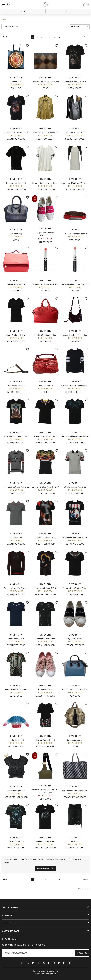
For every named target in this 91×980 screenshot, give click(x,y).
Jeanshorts (75, 841)
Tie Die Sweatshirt (16, 740)
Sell (68, 11)
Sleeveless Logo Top (16, 791)
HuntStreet (46, 4)
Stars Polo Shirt (16, 538)
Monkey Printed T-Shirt (45, 841)
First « (6, 37)
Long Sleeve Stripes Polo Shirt (16, 487)
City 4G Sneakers (45, 690)
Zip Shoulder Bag (45, 386)
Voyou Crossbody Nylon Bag (75, 335)
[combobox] (80, 27)
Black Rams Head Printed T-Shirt (75, 436)
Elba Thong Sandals (16, 386)
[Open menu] (3, 5)
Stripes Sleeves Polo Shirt (75, 487)
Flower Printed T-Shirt (45, 740)
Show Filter (11, 27)
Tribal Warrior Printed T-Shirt (16, 436)
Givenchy (16, 78)
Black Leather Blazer (75, 133)
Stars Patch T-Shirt (16, 639)
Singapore (52, 974)
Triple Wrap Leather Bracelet (75, 234)
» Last (85, 37)
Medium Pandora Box (16, 284)
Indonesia (45, 974)
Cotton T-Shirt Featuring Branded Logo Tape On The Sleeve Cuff (58, 183)
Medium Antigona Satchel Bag (75, 690)
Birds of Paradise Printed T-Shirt (45, 487)
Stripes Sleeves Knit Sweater (16, 588)
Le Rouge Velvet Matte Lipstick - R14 (47, 284)
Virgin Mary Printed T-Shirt (45, 588)
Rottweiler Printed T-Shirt (75, 82)
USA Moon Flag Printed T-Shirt (75, 538)
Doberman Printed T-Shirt (45, 538)
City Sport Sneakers (75, 639)
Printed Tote (16, 82)
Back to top (82, 889)
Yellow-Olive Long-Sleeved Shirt (45, 133)
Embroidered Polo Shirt (16, 183)
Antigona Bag (16, 234)
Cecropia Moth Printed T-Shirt (75, 588)
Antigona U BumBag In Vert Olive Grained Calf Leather (54, 790)
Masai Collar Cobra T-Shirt (45, 436)
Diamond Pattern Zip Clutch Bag (45, 82)
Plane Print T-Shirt (16, 841)
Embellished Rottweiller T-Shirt (16, 133)
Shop (23, 11)
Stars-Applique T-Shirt (16, 335)
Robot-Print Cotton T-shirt (16, 690)
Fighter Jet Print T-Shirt (45, 639)
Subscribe (82, 953)
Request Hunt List (46, 868)
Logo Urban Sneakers (45, 233)
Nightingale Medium (75, 740)
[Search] (9, 5)
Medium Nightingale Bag (45, 335)
